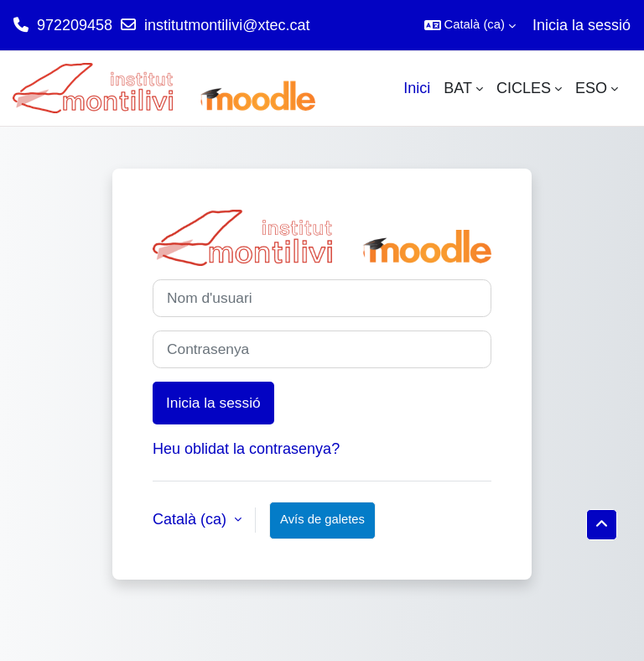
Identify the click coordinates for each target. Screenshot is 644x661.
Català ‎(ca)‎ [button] (192, 519)
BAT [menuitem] (458, 88)
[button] (470, 25)
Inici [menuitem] (417, 88)
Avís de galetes (322, 519)
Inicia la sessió (582, 25)
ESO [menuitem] (591, 88)
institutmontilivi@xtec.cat (227, 25)
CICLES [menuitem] (524, 88)
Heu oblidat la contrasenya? (246, 449)
